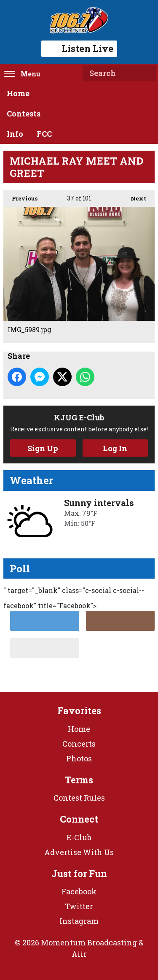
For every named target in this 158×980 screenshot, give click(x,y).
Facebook (79, 891)
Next (134, 196)
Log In (115, 448)
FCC (44, 134)
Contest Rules (79, 798)
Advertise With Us (79, 852)
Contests (24, 114)
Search (147, 73)
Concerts (79, 744)
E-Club (79, 837)
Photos (79, 758)
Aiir (79, 954)
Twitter (79, 906)
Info (15, 134)
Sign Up (43, 448)
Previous (20, 196)
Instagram (79, 921)
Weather (32, 480)
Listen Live (79, 48)
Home (18, 93)
